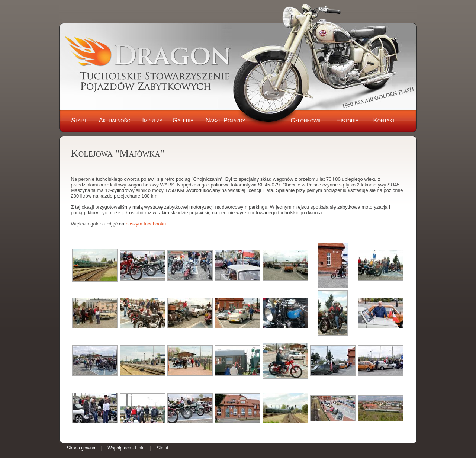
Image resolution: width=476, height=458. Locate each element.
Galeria (183, 120)
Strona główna (81, 448)
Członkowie (306, 120)
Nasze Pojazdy (225, 120)
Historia (347, 120)
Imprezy (152, 120)
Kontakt (384, 120)
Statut (162, 448)
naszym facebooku (146, 224)
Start (79, 120)
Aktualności (115, 120)
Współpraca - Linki (126, 448)
